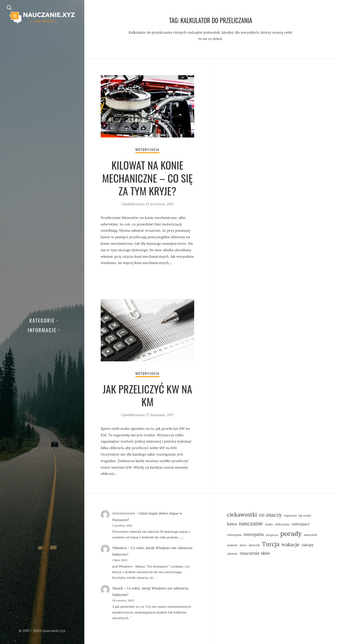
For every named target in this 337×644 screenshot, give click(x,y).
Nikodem (120, 549)
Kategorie (42, 320)
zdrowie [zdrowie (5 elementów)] (232, 554)
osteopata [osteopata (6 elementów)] (234, 536)
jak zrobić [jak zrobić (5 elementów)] (305, 516)
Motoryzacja (147, 150)
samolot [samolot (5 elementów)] (232, 546)
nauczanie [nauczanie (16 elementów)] (251, 524)
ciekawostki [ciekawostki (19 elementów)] (242, 515)
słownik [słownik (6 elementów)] (254, 546)
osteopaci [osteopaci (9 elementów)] (301, 525)
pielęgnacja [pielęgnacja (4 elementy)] (272, 536)
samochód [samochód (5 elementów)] (310, 536)
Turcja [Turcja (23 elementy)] (271, 545)
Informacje (42, 330)
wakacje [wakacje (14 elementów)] (290, 545)
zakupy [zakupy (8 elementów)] (308, 546)
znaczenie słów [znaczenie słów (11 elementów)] (255, 554)
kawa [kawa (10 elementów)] (232, 525)
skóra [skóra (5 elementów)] (243, 546)
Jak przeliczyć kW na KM (147, 396)
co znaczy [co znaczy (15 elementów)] (270, 515)
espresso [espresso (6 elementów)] (290, 516)
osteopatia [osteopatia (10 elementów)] (254, 535)
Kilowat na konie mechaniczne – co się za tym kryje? (147, 178)
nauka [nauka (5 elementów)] (269, 525)
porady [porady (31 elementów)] (291, 534)
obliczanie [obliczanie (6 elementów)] (282, 525)
